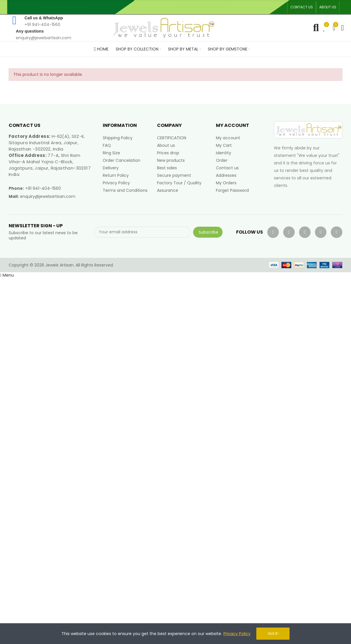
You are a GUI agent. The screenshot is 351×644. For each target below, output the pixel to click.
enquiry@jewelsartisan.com (48, 196)
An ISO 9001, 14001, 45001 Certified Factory (203, 7)
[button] (302, 7)
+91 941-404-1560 (43, 188)
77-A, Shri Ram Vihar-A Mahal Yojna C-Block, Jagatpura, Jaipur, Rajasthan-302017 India (50, 165)
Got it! (273, 633)
